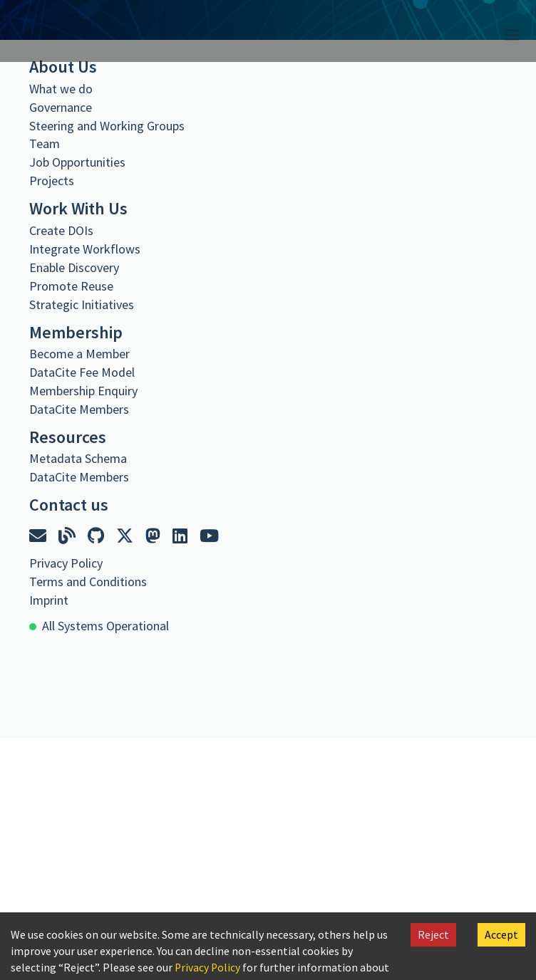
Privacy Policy (208, 967)
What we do (61, 89)
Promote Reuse (71, 286)
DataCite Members (79, 409)
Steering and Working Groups (107, 126)
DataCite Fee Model (82, 372)
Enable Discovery (74, 267)
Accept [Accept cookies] (501, 934)
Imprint (49, 600)
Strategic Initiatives (82, 304)
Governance (61, 107)
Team (45, 144)
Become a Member (79, 354)
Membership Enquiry (83, 391)
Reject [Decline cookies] (433, 934)
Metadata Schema (78, 458)
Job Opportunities (77, 162)
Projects (52, 181)
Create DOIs (61, 230)
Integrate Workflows (85, 249)
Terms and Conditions (88, 582)
